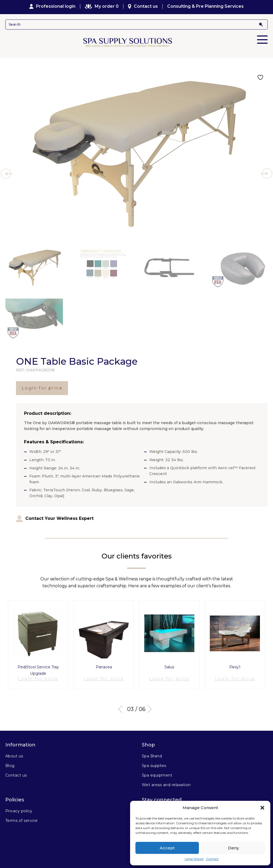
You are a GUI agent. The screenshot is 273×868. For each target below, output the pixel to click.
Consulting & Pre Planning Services (205, 6)
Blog (10, 761)
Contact (212, 859)
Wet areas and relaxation (166, 781)
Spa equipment (157, 771)
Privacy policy (19, 807)
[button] (262, 808)
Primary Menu (262, 36)
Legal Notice (194, 859)
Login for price (42, 388)
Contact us (143, 6)
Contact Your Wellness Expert (55, 519)
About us (14, 752)
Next (150, 705)
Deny (233, 848)
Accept (167, 848)
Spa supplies (154, 761)
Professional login (53, 6)
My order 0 (102, 6)
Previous (122, 705)
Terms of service (22, 816)
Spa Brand (152, 752)
